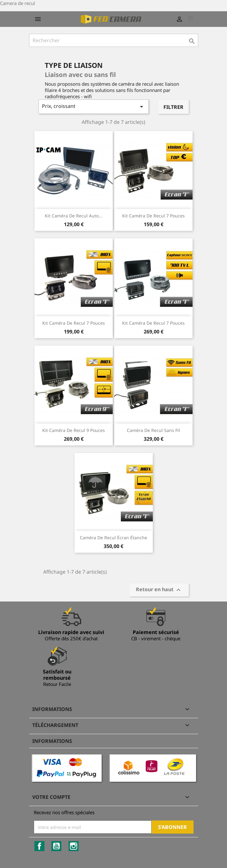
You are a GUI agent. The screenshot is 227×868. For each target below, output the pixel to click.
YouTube (56, 846)
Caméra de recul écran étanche (113, 538)
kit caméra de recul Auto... (74, 216)
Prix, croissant (94, 107)
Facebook (39, 846)
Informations (52, 741)
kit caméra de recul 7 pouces (153, 323)
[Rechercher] (114, 40)
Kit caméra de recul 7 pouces (153, 216)
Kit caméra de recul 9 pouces (74, 430)
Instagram (74, 846)
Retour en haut (159, 590)
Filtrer (173, 107)
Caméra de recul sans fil (153, 430)
